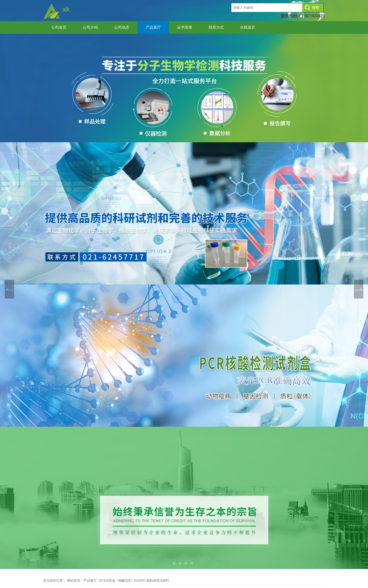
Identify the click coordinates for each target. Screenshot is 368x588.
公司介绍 (90, 27)
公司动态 (122, 27)
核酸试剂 (125, 581)
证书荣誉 (185, 27)
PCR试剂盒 (107, 581)
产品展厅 (153, 27)
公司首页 (59, 27)
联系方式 (216, 27)
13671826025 (313, 16)
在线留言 (248, 27)
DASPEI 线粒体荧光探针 (152, 581)
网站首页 (74, 581)
